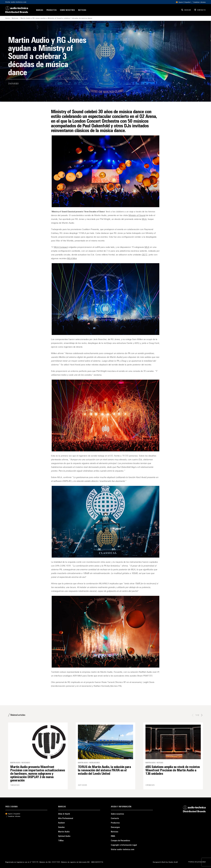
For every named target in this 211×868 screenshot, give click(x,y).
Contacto (115, 818)
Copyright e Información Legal (124, 845)
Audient (61, 823)
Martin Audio (64, 832)
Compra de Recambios (120, 841)
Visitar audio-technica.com (16, 2)
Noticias (82, 10)
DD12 (145, 255)
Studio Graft (173, 862)
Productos (51, 10)
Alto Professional (66, 818)
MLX (147, 247)
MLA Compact (61, 247)
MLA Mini (72, 259)
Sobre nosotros (67, 10)
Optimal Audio (64, 836)
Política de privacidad (197, 862)
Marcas (39, 10)
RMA (113, 836)
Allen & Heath (64, 814)
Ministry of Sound (137, 216)
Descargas (115, 827)
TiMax (61, 841)
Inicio (8, 18)
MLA (144, 219)
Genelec (61, 827)
